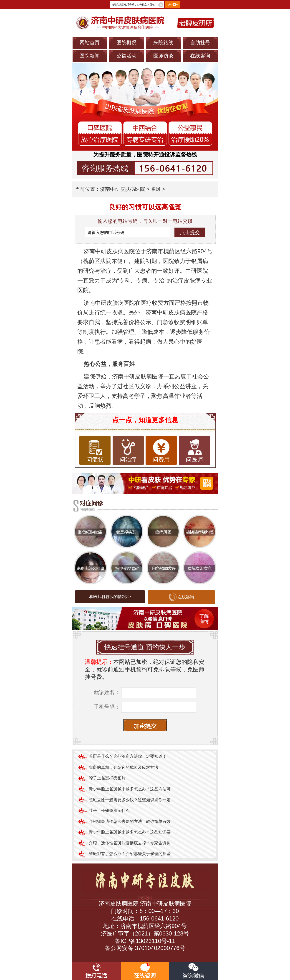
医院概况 (126, 43)
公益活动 (126, 56)
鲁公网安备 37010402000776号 (145, 948)
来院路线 (163, 43)
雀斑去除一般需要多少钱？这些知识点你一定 (130, 800)
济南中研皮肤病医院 (123, 189)
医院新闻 (90, 56)
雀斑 (156, 189)
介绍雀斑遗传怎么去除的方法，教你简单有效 (130, 821)
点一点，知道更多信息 (145, 420)
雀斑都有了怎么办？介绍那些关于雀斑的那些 (130, 854)
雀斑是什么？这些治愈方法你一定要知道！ (128, 756)
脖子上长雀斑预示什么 (109, 811)
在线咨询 (200, 56)
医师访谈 (163, 56)
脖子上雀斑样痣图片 (107, 778)
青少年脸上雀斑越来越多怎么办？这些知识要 (130, 832)
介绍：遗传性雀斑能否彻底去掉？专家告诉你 (130, 843)
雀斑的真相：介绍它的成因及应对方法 (124, 767)
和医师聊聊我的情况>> (110, 597)
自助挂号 (200, 43)
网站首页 (90, 43)
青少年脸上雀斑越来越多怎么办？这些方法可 (130, 789)
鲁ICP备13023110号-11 (145, 941)
